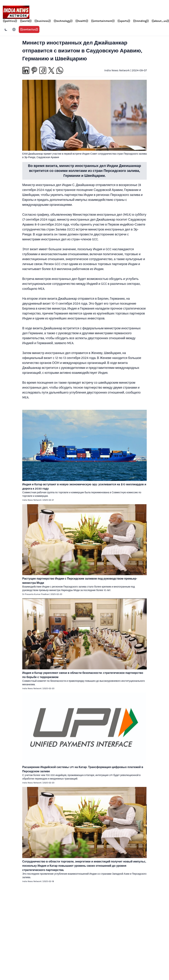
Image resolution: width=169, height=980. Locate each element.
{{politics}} (10, 21)
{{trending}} (141, 21)
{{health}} (82, 21)
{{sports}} (124, 21)
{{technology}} (63, 21)
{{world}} (26, 21)
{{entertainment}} (103, 21)
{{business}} (43, 21)
